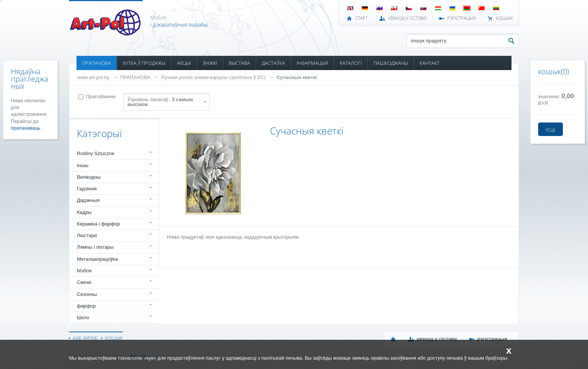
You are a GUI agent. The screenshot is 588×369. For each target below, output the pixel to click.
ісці (550, 129)
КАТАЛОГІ (351, 63)
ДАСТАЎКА (273, 63)
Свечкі (84, 282)
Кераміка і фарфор (98, 224)
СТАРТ (361, 18)
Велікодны (89, 177)
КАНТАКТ (430, 63)
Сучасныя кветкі (297, 77)
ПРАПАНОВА (97, 63)
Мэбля (84, 271)
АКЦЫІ (184, 63)
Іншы (83, 165)
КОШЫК (505, 18)
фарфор (86, 306)
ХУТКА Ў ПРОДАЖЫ (144, 63)
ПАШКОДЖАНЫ (391, 63)
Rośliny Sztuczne (96, 153)
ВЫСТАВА (239, 63)
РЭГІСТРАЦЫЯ (462, 18)
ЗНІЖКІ (210, 63)
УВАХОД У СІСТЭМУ (407, 18)
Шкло (83, 317)
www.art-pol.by (93, 77)
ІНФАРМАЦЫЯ (312, 63)
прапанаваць (26, 128)
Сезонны (87, 294)
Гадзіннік (87, 189)
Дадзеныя (88, 200)
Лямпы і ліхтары (95, 247)
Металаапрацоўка (97, 259)
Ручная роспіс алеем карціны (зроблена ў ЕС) (214, 77)
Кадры (84, 212)
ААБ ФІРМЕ (85, 338)
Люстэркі (87, 235)
